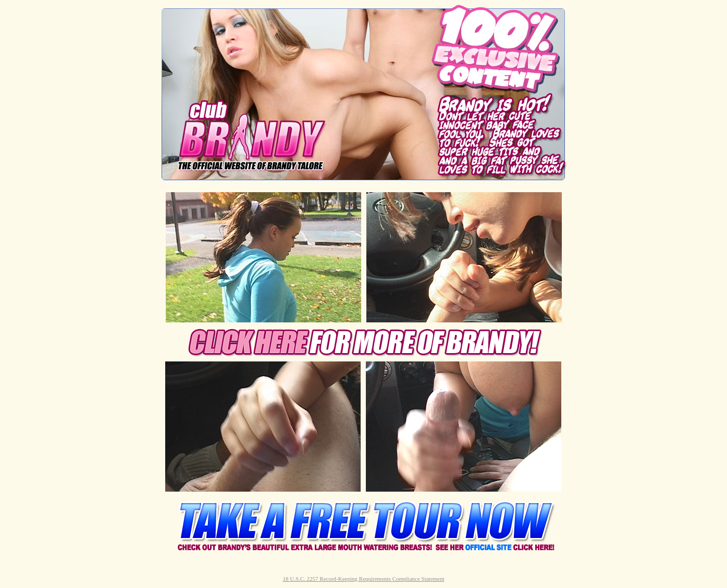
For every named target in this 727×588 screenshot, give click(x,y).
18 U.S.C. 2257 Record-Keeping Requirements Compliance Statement (363, 579)
